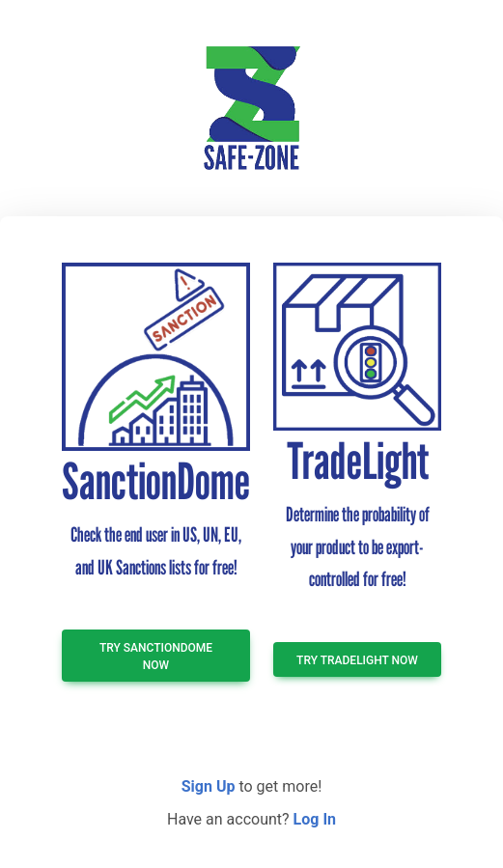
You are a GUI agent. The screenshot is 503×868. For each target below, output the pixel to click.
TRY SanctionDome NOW (156, 657)
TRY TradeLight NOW (357, 660)
